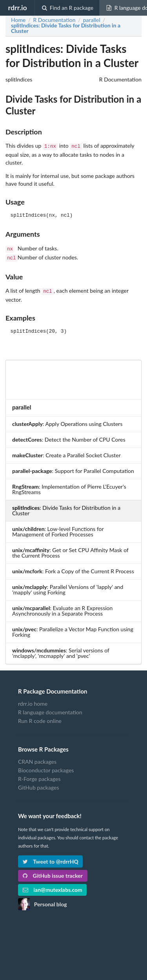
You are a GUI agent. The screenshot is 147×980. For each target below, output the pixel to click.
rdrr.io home (33, 701)
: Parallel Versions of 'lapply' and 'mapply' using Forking (68, 586)
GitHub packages (39, 784)
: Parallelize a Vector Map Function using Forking (73, 629)
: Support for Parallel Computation (73, 468)
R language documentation (50, 709)
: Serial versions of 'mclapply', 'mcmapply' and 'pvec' (61, 650)
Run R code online (40, 718)
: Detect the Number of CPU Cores (69, 436)
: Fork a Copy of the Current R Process (73, 568)
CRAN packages (37, 759)
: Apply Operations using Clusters (67, 421)
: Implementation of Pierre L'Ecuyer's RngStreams (69, 486)
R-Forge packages (39, 776)
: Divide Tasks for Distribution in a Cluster (66, 28)
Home (18, 20)
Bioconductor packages (46, 767)
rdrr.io (17, 7)
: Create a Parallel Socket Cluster (66, 452)
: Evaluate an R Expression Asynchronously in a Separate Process (62, 608)
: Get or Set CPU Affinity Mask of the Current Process (70, 550)
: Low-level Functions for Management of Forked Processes (58, 528)
